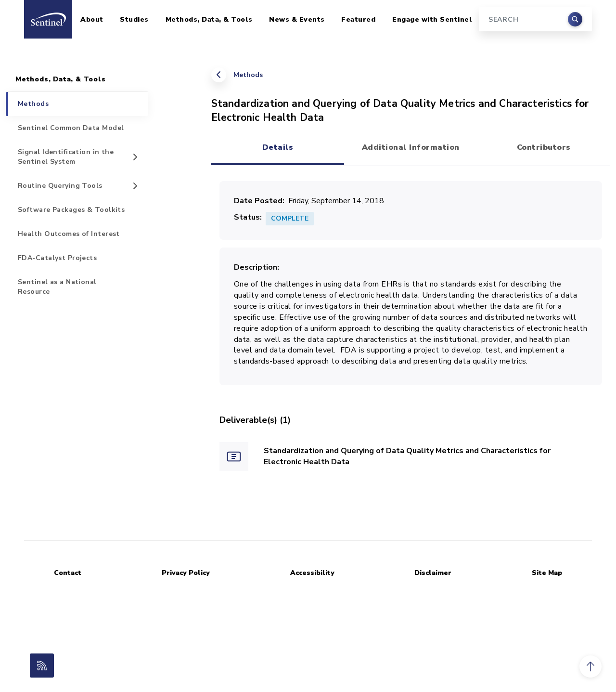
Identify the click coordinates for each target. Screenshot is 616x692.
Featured (358, 20)
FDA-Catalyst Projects (57, 258)
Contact (68, 573)
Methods (248, 75)
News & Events (297, 20)
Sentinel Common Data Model (71, 128)
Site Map (547, 573)
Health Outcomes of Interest (69, 234)
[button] (590, 666)
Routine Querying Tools (60, 186)
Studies (134, 20)
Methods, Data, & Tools (209, 20)
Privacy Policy (186, 573)
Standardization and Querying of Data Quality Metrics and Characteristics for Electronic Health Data (407, 456)
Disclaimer (433, 573)
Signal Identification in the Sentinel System (66, 157)
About (92, 20)
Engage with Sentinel (432, 20)
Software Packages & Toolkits (71, 210)
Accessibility (312, 573)
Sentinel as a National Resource (57, 287)
